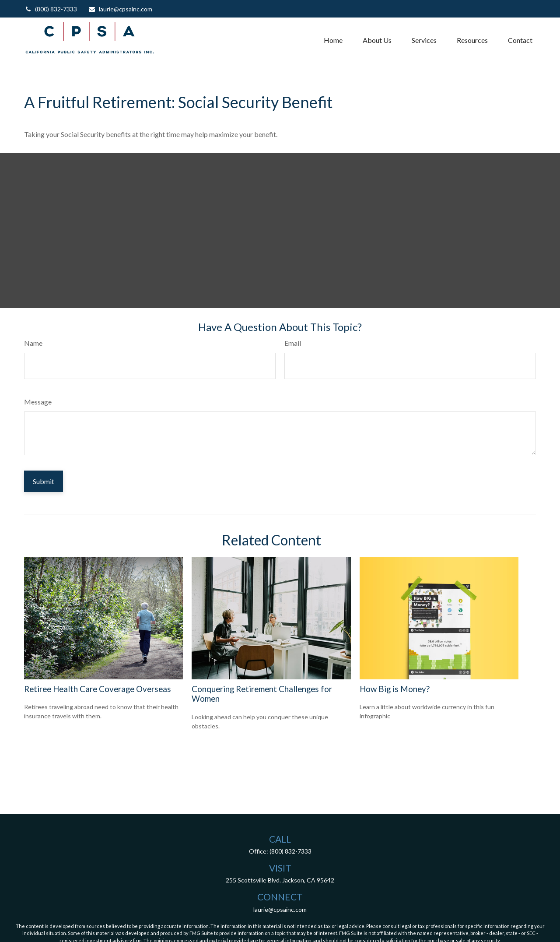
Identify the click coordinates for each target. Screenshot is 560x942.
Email (293, 343)
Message (38, 402)
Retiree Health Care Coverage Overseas (98, 689)
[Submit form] (44, 481)
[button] (333, 40)
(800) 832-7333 (51, 9)
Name (33, 343)
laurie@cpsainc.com (120, 9)
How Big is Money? (395, 689)
